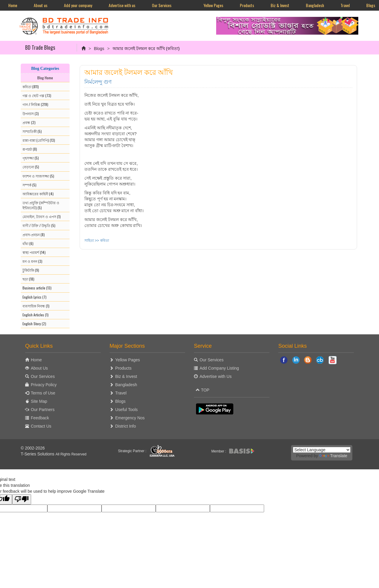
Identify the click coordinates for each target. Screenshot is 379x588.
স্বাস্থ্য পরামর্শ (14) (34, 252)
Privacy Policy (44, 385)
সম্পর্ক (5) (29, 185)
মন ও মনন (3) (32, 261)
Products (247, 5)
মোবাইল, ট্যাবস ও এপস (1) (42, 216)
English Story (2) (34, 324)
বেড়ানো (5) (31, 167)
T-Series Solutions (38, 454)
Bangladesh (315, 5)
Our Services (162, 5)
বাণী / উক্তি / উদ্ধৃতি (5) (39, 225)
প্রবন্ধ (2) (29, 122)
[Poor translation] (22, 499)
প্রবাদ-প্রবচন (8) (34, 235)
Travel (345, 5)
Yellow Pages (213, 5)
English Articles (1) (36, 315)
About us (41, 5)
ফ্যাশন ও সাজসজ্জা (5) (38, 176)
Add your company (78, 5)
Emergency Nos (130, 418)
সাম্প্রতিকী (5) (32, 131)
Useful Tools (126, 410)
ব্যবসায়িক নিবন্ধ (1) (36, 306)
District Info (126, 426)
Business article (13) (37, 288)
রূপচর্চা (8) (30, 149)
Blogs (99, 49)
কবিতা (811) (31, 87)
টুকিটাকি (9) (31, 270)
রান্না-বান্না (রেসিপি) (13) (39, 140)
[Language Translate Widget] (322, 450)
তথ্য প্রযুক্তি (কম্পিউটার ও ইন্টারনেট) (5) (41, 205)
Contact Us (41, 426)
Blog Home (45, 78)
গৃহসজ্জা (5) (31, 158)
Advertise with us (122, 5)
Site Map (39, 401)
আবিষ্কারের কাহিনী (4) (38, 194)
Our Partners (43, 410)
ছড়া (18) (28, 279)
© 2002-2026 (33, 448)
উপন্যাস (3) (31, 113)
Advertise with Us (216, 376)
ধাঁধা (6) (28, 243)
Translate (333, 456)
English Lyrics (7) (34, 297)
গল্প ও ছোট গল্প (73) (37, 95)
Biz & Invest (280, 5)
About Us (39, 368)
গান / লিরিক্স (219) (35, 104)
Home (13, 5)
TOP (203, 390)
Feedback (40, 418)
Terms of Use (43, 393)
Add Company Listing (219, 368)
